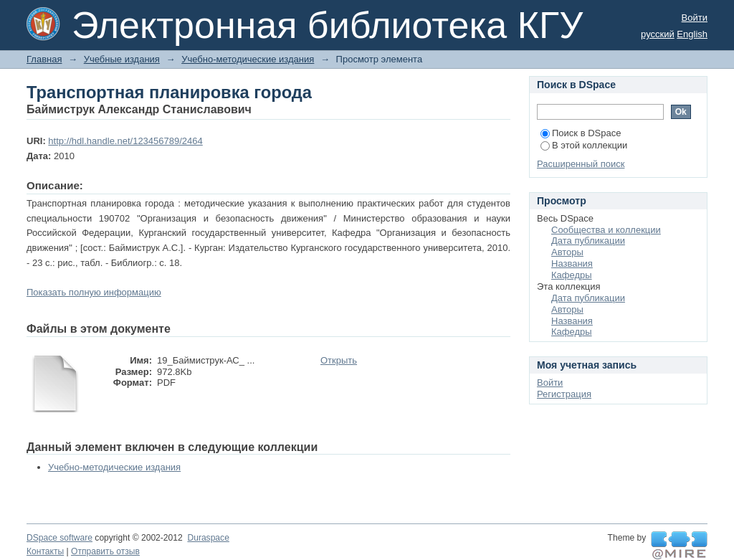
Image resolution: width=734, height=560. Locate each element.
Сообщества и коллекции (606, 230)
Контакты (45, 551)
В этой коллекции (584, 145)
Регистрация (564, 394)
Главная (44, 59)
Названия (572, 264)
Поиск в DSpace (581, 133)
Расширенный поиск (581, 164)
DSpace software (59, 538)
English (692, 34)
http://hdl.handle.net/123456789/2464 (125, 141)
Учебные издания (122, 59)
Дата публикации (588, 241)
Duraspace (208, 538)
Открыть (339, 360)
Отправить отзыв (105, 551)
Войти (695, 18)
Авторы (567, 252)
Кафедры (572, 275)
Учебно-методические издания (248, 59)
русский (658, 34)
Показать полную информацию (94, 292)
